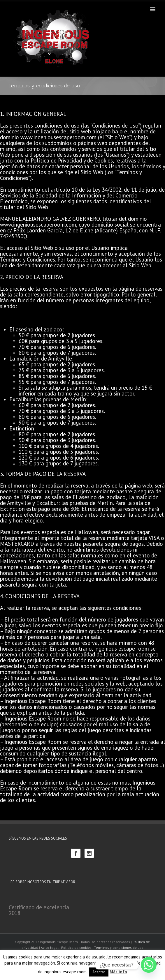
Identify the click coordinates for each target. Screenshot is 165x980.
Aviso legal (50, 948)
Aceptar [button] (99, 972)
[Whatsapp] (149, 965)
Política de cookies (76, 948)
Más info (118, 972)
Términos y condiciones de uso (119, 948)
